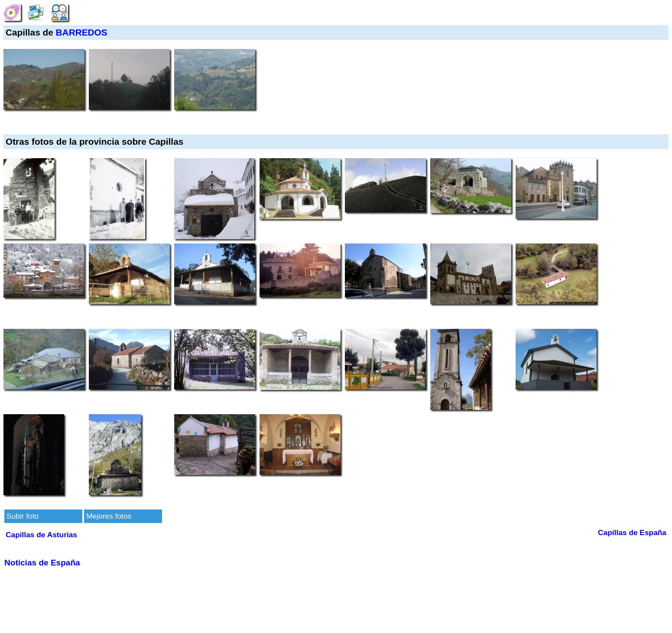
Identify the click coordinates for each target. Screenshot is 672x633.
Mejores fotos (109, 516)
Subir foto (23, 516)
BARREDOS (82, 32)
